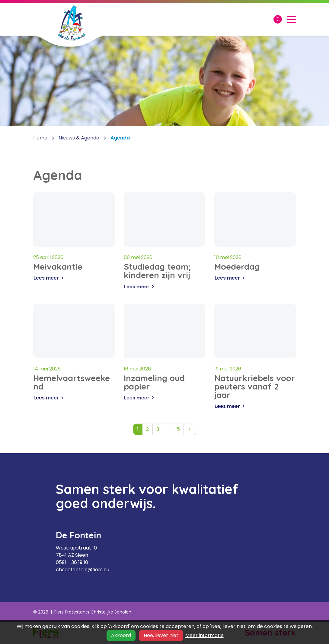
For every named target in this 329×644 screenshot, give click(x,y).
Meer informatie (204, 635)
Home (40, 138)
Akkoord (121, 635)
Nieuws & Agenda (79, 138)
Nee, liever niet (161, 635)
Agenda (120, 138)
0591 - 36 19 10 (72, 562)
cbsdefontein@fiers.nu (83, 570)
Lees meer (50, 280)
